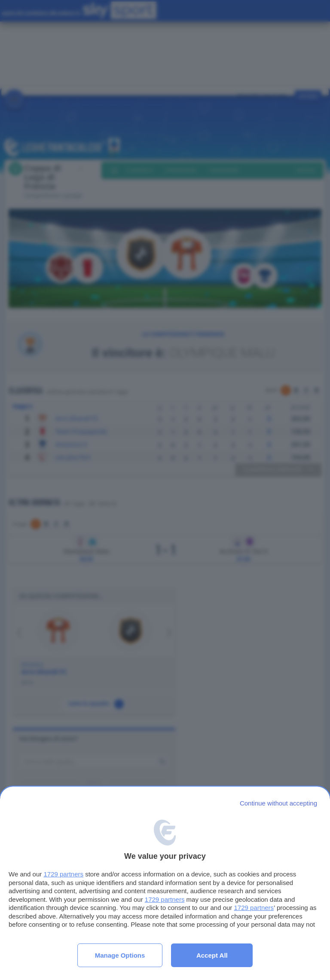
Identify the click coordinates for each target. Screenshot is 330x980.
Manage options (120, 955)
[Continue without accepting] (278, 803)
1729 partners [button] (63, 874)
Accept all (212, 955)
